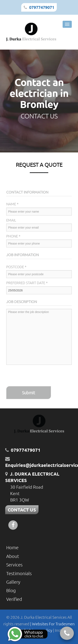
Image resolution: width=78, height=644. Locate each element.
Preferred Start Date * (27, 283)
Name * (12, 204)
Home (12, 547)
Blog (11, 590)
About (13, 556)
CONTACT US (22, 510)
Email (11, 220)
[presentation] (38, 376)
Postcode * (16, 267)
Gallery (13, 582)
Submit (29, 393)
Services (14, 565)
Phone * (13, 236)
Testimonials (19, 573)
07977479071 (42, 7)
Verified (14, 599)
